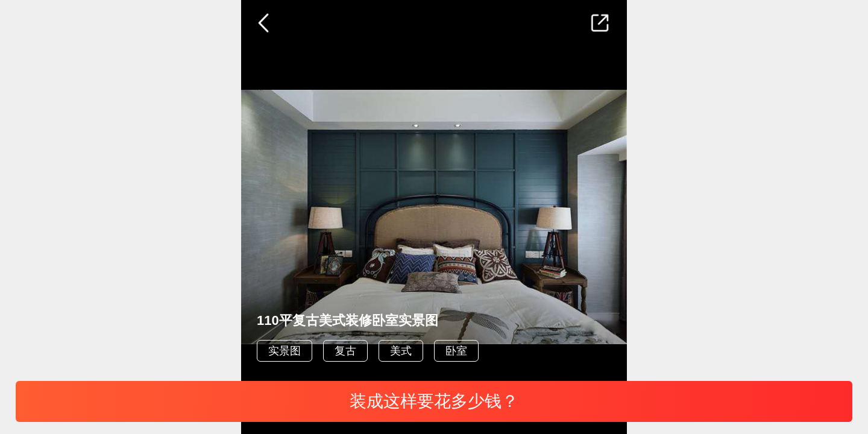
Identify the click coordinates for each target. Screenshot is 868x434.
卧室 (456, 351)
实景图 (285, 351)
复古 (345, 351)
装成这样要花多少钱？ (434, 401)
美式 (401, 351)
